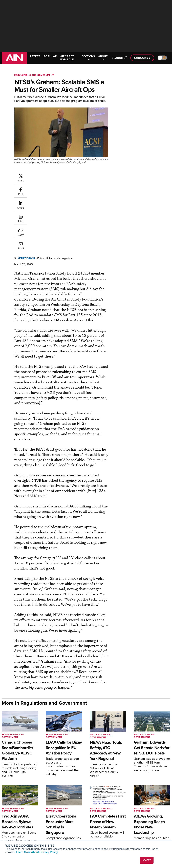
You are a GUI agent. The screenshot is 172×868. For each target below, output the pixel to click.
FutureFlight (11, 835)
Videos (95, 827)
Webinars (96, 832)
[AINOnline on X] (162, 797)
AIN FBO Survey (15, 814)
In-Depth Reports (100, 823)
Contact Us (141, 827)
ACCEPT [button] (147, 860)
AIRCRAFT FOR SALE (67, 58)
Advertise (142, 832)
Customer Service (57, 818)
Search (119, 58)
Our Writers (141, 818)
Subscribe (142, 58)
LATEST (35, 56)
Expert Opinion (99, 818)
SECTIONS (88, 58)
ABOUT (103, 58)
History (139, 823)
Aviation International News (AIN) (20, 820)
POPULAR (50, 56)
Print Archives (99, 814)
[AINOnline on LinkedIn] (169, 797)
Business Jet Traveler (18, 830)
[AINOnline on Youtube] (155, 797)
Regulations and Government (34, 75)
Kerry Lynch (26, 190)
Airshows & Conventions (104, 836)
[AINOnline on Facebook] (149, 797)
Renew (52, 823)
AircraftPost (13, 826)
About (138, 814)
